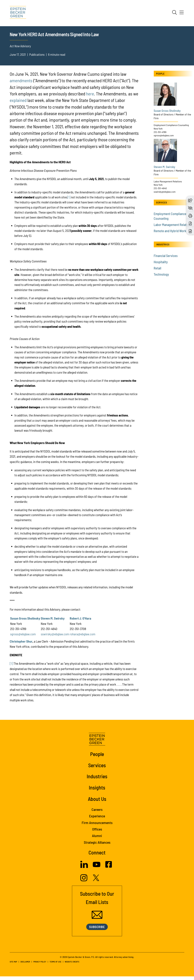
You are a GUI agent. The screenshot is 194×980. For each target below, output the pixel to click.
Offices (97, 833)
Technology (161, 278)
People (97, 758)
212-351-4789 (160, 136)
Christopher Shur (21, 645)
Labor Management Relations (168, 185)
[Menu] (182, 13)
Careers (97, 813)
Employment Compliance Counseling (171, 129)
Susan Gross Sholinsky (25, 622)
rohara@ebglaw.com (83, 638)
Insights (97, 791)
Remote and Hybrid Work (170, 234)
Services (97, 769)
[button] (190, 200)
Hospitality (161, 265)
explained (18, 104)
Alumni (97, 839)
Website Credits (72, 965)
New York (158, 132)
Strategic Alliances (97, 846)
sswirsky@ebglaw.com (55, 638)
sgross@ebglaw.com (23, 638)
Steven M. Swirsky (53, 622)
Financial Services (166, 259)
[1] (69, 201)
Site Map (13, 965)
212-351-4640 (160, 192)
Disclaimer (25, 965)
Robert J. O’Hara (80, 622)
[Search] (174, 12)
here (90, 97)
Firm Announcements (97, 826)
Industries (97, 780)
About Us (97, 802)
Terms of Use (55, 965)
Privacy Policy (40, 965)
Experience (97, 820)
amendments (21, 84)
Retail (157, 272)
